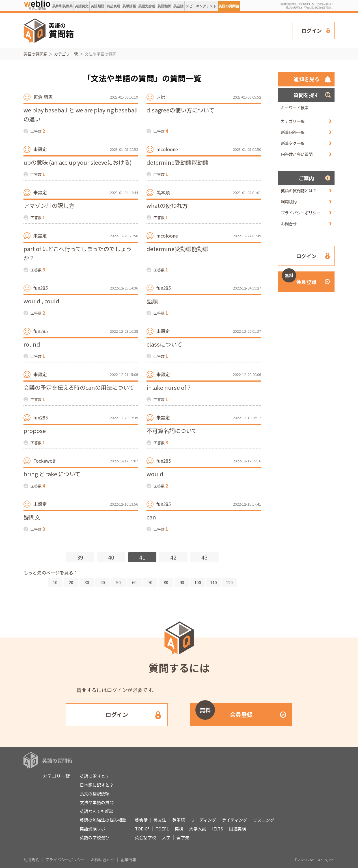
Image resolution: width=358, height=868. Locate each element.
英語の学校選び (95, 837)
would (155, 474)
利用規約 (289, 202)
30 (87, 582)
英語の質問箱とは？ (299, 191)
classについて (164, 344)
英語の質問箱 (229, 6)
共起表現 (113, 6)
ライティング (235, 820)
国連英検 (238, 829)
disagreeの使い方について (180, 110)
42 (173, 557)
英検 (179, 829)
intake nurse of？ (169, 387)
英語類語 (98, 6)
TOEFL (162, 829)
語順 (152, 301)
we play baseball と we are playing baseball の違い (81, 115)
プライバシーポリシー (301, 213)
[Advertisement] (183, 30)
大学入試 (198, 829)
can (151, 517)
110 (213, 582)
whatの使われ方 (167, 205)
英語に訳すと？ (95, 776)
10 (55, 582)
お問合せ (289, 224)
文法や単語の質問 (97, 802)
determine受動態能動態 (177, 162)
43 (204, 557)
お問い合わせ (103, 860)
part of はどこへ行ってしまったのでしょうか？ (78, 253)
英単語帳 (129, 6)
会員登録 (299, 278)
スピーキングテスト (201, 6)
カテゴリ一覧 (66, 54)
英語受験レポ (92, 829)
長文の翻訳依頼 (95, 794)
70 (150, 582)
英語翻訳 (164, 6)
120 (229, 582)
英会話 (178, 6)
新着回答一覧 (293, 132)
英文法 (160, 820)
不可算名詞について (172, 431)
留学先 (183, 837)
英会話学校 (145, 837)
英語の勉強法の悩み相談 (103, 820)
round (32, 344)
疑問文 (32, 517)
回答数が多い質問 (297, 154)
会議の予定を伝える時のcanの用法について (79, 387)
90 (182, 582)
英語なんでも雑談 (97, 811)
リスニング (264, 820)
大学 (166, 837)
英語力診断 (147, 6)
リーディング (203, 820)
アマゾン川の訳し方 (49, 205)
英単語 (179, 820)
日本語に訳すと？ (97, 785)
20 (71, 582)
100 (198, 582)
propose (35, 431)
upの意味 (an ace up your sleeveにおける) (78, 162)
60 (134, 582)
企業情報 (128, 860)
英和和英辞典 (62, 6)
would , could (41, 301)
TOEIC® (142, 829)
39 (80, 557)
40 (111, 557)
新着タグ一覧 (293, 143)
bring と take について (52, 474)
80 (166, 582)
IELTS (218, 829)
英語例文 (82, 6)
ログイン (312, 31)
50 (118, 582)
